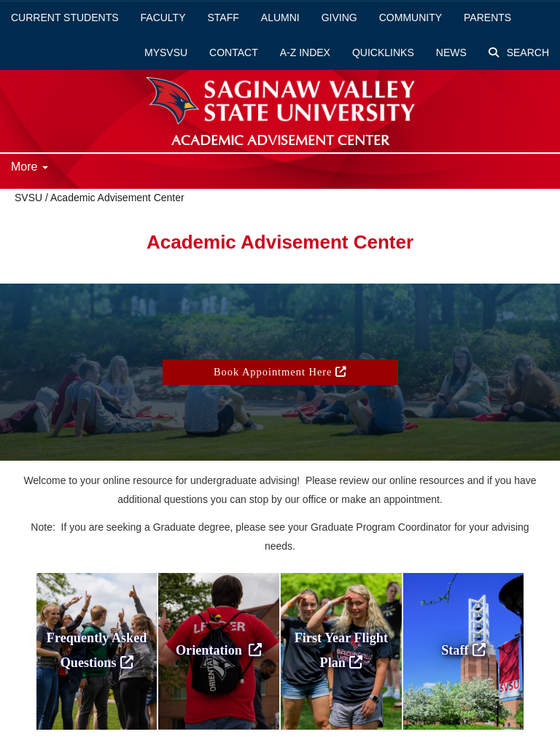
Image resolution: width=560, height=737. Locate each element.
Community (411, 17)
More (30, 167)
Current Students (65, 17)
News (451, 52)
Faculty (163, 17)
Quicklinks (383, 52)
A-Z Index (305, 52)
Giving (339, 17)
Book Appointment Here (280, 372)
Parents (487, 17)
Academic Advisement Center (117, 198)
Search (519, 52)
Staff (223, 17)
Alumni (280, 17)
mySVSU (166, 52)
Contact (234, 52)
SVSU (28, 198)
